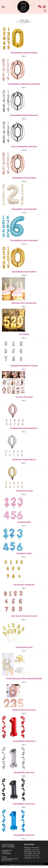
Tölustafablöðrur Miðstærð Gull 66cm (24, 53)
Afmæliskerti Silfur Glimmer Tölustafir (24, 366)
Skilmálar (8, 867)
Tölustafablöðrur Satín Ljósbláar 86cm (24, 240)
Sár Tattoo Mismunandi (24, 397)
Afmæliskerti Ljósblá (24, 553)
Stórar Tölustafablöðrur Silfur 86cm (24, 146)
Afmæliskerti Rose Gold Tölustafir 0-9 (24, 428)
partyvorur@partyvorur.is (10, 859)
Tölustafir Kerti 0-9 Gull (24, 491)
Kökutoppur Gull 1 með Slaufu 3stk (24, 303)
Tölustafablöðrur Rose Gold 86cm (24, 178)
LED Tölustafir (24, 334)
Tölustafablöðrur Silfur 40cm (24, 772)
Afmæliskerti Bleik (24, 522)
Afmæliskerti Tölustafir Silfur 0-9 (24, 459)
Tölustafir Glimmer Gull (24, 647)
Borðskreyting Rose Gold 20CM (24, 710)
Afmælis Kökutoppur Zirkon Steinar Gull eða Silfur (24, 678)
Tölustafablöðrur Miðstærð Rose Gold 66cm (24, 84)
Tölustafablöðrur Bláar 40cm (24, 835)
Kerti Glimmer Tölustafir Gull (24, 585)
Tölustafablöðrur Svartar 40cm (24, 804)
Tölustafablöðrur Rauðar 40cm (24, 741)
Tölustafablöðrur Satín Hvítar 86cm (24, 209)
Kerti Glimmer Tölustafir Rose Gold (24, 616)
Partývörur (23, 7)
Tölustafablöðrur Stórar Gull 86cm (24, 272)
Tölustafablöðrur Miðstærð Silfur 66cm (24, 115)
